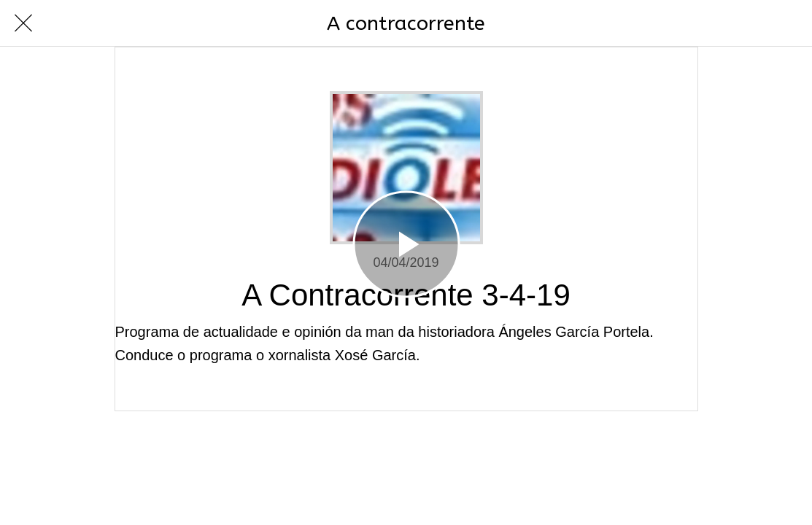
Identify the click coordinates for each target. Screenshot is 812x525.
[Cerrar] (23, 23)
